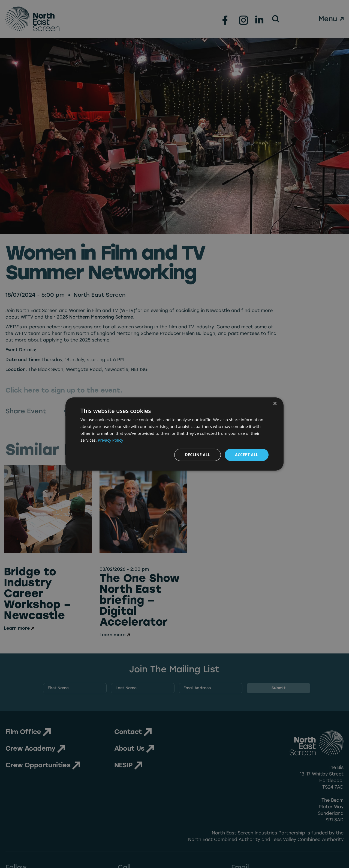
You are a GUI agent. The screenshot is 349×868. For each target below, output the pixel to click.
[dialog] (174, 434)
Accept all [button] (247, 455)
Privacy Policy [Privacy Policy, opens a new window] (111, 440)
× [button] (275, 404)
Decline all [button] (197, 455)
